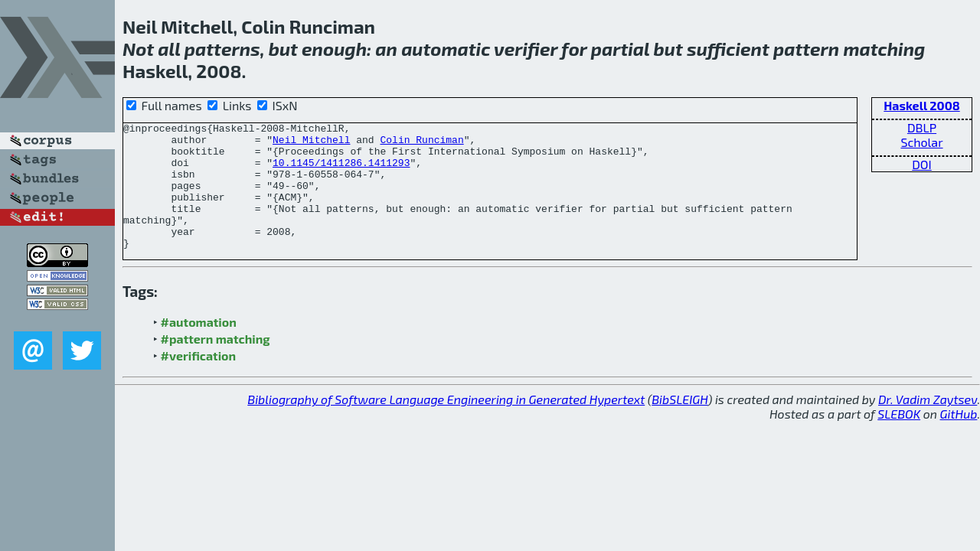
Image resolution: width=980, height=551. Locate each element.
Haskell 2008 (921, 105)
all (169, 49)
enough (334, 49)
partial (621, 49)
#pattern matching (216, 364)
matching (884, 49)
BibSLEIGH (679, 424)
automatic (446, 49)
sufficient (728, 49)
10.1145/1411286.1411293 (341, 171)
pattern (806, 49)
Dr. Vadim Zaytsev (928, 424)
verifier (526, 49)
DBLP (922, 127)
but (283, 49)
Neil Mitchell (311, 144)
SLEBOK (899, 439)
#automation (199, 347)
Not (138, 49)
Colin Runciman (421, 144)
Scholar (921, 142)
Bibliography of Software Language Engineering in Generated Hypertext (446, 424)
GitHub (959, 439)
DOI (922, 164)
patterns (222, 49)
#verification (199, 381)
